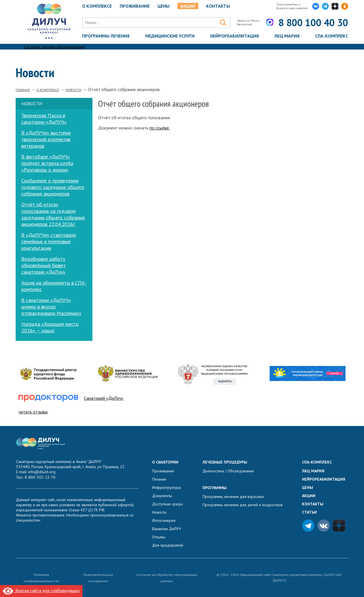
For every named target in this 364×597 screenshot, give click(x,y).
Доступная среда (167, 504)
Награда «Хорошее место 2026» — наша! (50, 327)
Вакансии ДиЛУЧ (167, 529)
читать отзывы (33, 412)
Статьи (309, 512)
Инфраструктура (167, 487)
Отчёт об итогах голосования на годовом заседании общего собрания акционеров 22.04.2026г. (53, 214)
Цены (164, 6)
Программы (215, 488)
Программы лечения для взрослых (233, 497)
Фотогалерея (164, 520)
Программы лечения (106, 36)
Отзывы (159, 537)
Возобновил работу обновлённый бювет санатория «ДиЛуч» (44, 265)
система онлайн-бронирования (54, 47)
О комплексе (97, 6)
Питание (159, 479)
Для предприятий (168, 545)
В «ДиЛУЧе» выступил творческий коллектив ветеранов (46, 139)
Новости (159, 512)
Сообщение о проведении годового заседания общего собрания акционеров (53, 187)
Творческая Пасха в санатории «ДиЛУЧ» (44, 119)
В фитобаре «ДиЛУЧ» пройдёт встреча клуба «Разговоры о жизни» (47, 163)
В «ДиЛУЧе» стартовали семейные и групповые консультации (49, 241)
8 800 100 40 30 (313, 22)
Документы (162, 496)
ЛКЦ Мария (287, 36)
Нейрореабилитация (234, 36)
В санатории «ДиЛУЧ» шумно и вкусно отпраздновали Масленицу (51, 307)
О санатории (165, 462)
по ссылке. (160, 128)
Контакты (218, 6)
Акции (188, 6)
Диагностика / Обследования (228, 471)
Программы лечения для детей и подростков (243, 505)
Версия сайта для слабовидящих (41, 590)
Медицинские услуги (170, 36)
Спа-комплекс (332, 36)
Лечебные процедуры (225, 462)
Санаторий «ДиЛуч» (104, 398)
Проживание (135, 6)
